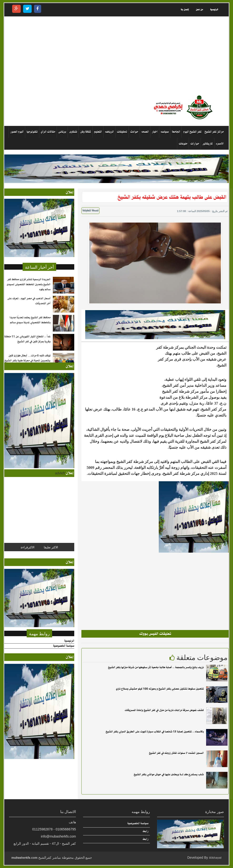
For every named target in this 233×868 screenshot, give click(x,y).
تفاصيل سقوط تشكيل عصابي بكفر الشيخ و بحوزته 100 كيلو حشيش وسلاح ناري (160, 689)
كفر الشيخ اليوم (192, 132)
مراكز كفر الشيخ (214, 132)
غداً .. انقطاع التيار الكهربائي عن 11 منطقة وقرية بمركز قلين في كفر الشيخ (27, 339)
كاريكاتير (208, 144)
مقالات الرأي (48, 132)
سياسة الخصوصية (64, 646)
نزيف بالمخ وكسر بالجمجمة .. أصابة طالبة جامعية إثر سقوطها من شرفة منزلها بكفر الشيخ (156, 667)
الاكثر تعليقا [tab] (51, 547)
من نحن (199, 10)
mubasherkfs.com (24, 858)
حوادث (134, 132)
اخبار (155, 132)
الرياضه (109, 132)
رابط (146, 831)
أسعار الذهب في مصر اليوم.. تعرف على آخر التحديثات (29, 301)
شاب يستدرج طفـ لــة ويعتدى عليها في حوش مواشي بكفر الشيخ (169, 774)
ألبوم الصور (17, 132)
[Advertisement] (116, 56)
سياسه (165, 132)
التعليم (98, 132)
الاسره (220, 144)
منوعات (183, 144)
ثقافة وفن (86, 132)
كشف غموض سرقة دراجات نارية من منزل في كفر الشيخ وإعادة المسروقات (164, 710)
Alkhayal (215, 858)
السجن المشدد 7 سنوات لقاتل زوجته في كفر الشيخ (176, 753)
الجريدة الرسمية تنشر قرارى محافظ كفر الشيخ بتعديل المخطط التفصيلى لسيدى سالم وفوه (29, 284)
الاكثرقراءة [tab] (28, 547)
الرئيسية (214, 10)
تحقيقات (122, 132)
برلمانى (62, 132)
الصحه (145, 132)
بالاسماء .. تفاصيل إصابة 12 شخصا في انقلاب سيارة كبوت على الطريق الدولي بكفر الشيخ (155, 732)
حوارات (195, 144)
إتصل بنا (185, 10)
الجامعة (176, 132)
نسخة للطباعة (90, 211)
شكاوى (73, 132)
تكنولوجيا (32, 132)
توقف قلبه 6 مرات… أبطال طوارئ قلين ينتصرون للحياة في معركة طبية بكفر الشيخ (27, 358)
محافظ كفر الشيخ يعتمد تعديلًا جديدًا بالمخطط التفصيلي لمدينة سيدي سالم (30, 320)
